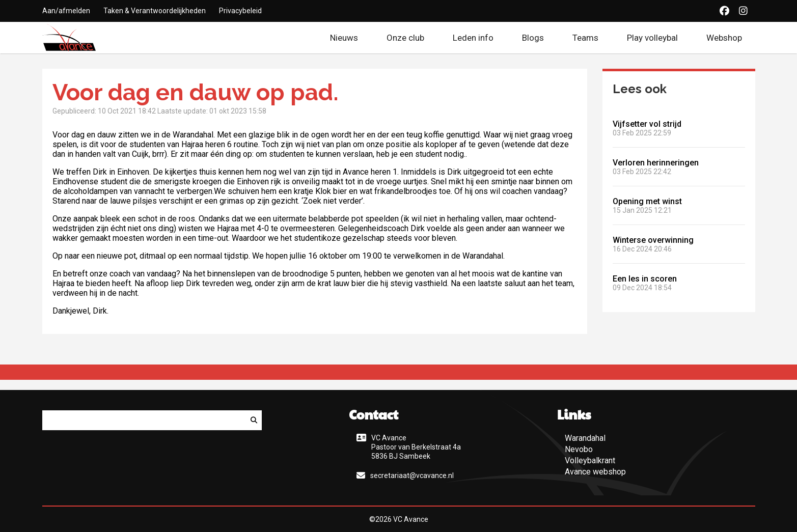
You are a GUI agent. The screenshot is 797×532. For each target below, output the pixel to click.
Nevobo (579, 449)
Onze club (405, 38)
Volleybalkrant (590, 460)
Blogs (533, 38)
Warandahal (585, 438)
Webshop (731, 38)
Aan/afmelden (66, 11)
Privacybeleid (240, 11)
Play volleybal (652, 38)
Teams (585, 38)
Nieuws (344, 38)
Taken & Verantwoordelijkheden (155, 11)
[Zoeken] (254, 420)
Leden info (473, 38)
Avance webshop (595, 472)
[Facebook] (724, 11)
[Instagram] (743, 11)
